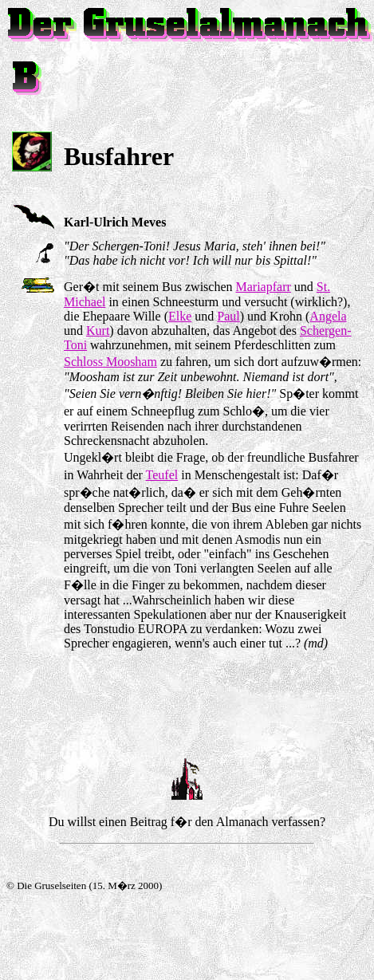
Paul (228, 316)
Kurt (98, 331)
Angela (328, 316)
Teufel (162, 475)
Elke (180, 316)
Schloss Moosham (110, 362)
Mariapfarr (264, 287)
